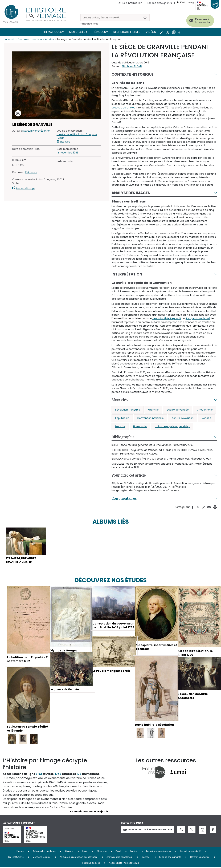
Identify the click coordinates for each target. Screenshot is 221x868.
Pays (85, 852)
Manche (120, 426)
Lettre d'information (130, 3)
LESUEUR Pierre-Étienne (36, 131)
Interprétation (127, 274)
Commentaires (124, 498)
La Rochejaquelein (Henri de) (172, 426)
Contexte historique (133, 74)
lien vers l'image (26, 188)
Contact (146, 857)
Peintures (31, 172)
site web (65, 142)
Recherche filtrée (127, 32)
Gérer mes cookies (200, 857)
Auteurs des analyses (44, 852)
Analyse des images (131, 193)
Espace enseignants (160, 3)
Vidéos (151, 32)
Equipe (134, 852)
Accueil (10, 39)
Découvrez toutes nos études (36, 39)
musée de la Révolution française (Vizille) (77, 136)
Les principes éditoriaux (159, 852)
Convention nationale (150, 418)
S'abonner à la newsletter (202, 20)
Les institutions (16, 857)
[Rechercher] (111, 18)
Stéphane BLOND (132, 66)
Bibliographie (123, 437)
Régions (69, 852)
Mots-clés (77, 32)
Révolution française (128, 410)
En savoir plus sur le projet (87, 812)
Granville (153, 410)
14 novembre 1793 (67, 153)
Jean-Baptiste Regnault (167, 318)
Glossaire (101, 852)
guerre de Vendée (178, 410)
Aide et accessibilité (191, 852)
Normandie (140, 426)
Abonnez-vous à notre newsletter (148, 830)
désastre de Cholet (123, 108)
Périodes (99, 32)
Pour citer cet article (129, 475)
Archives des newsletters (119, 857)
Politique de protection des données (79, 857)
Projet (118, 852)
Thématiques (52, 32)
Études (20, 852)
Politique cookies (91, 863)
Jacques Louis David (198, 318)
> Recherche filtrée (89, 24)
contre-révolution (183, 418)
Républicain (122, 418)
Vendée (206, 418)
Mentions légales (42, 857)
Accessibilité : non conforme (124, 863)
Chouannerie (205, 410)
